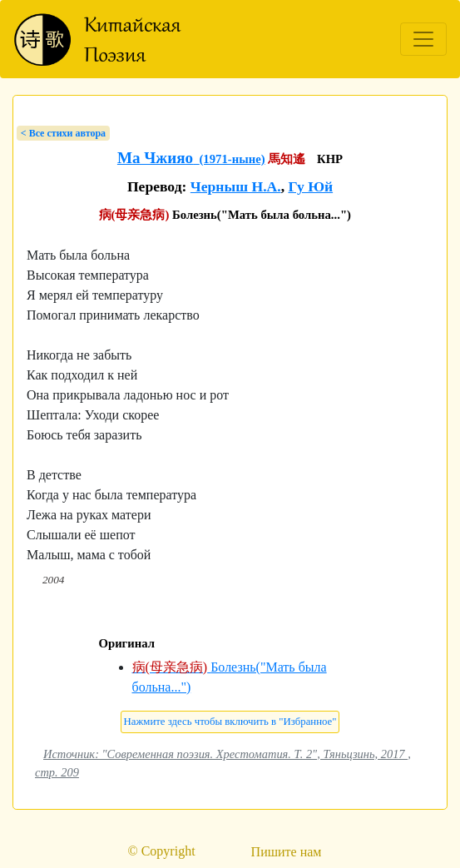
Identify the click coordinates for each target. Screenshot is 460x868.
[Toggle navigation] (423, 39)
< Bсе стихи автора (63, 133)
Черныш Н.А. (236, 186)
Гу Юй (310, 186)
